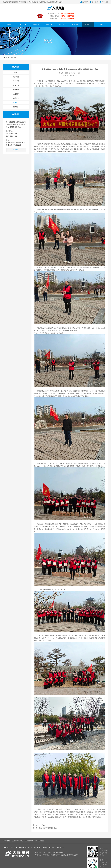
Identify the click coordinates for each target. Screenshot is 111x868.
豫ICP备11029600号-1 (63, 866)
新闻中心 (14, 50)
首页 (7, 50)
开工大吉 (42, 818)
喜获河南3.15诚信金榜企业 (48, 820)
